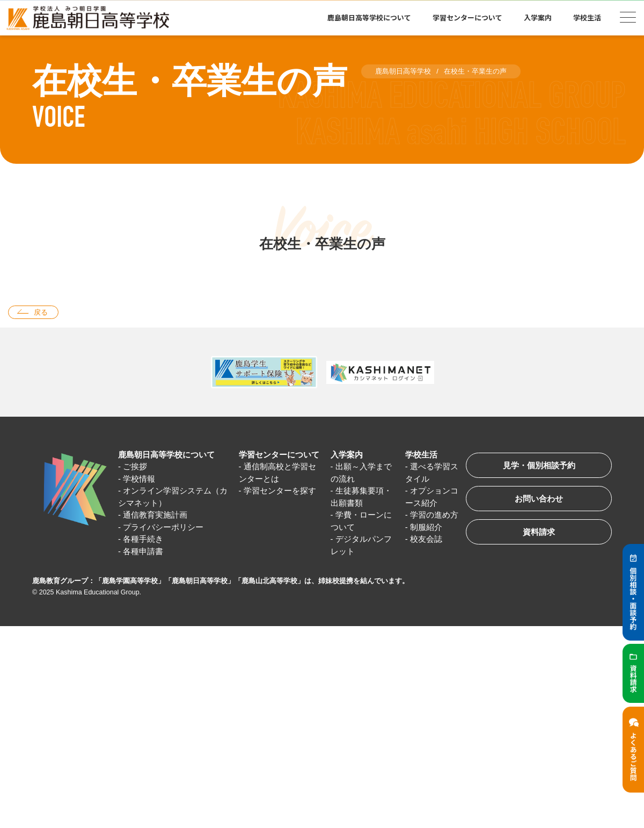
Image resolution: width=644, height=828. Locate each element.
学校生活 (587, 17)
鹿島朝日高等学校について (369, 17)
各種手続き (143, 539)
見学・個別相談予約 (539, 465)
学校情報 (139, 479)
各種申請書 (143, 551)
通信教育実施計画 (155, 515)
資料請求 (539, 532)
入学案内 (538, 17)
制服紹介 (426, 527)
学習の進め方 (434, 515)
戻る (41, 312)
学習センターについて (467, 17)
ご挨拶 (135, 466)
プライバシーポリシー (163, 527)
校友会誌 (426, 539)
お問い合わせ (539, 499)
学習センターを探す (280, 491)
